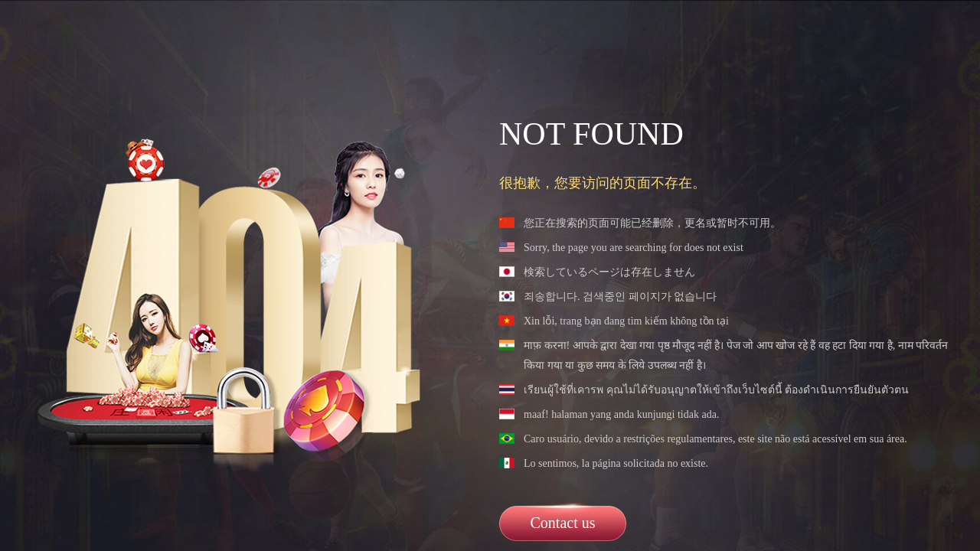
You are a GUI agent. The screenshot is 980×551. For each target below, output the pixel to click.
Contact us (563, 523)
